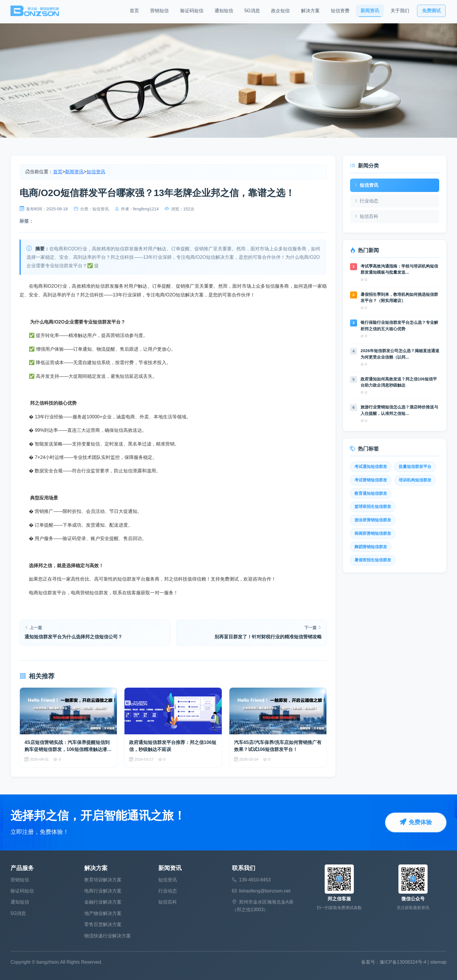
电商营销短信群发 (89, 593)
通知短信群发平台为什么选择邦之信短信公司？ (73, 637)
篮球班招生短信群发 (373, 507)
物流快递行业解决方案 (108, 936)
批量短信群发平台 (415, 467)
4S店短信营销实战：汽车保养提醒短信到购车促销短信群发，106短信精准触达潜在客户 (68, 746)
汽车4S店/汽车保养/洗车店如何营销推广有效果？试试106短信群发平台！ (278, 746)
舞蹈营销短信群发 (371, 547)
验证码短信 (192, 12)
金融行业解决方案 (103, 902)
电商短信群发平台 (48, 593)
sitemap (438, 962)
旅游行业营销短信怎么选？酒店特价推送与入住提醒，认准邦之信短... (399, 410)
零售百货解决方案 (103, 924)
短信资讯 (96, 172)
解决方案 (310, 12)
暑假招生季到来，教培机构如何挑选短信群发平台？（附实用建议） (399, 298)
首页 (134, 12)
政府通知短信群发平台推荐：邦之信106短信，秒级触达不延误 (173, 746)
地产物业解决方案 (103, 913)
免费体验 (416, 822)
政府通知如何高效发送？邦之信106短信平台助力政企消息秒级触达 (399, 382)
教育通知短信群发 (371, 494)
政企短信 (280, 12)
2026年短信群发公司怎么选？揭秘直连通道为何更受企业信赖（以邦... (400, 354)
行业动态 (366, 201)
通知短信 (224, 12)
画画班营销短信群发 (373, 533)
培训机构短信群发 (415, 480)
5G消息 (252, 12)
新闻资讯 (370, 12)
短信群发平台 (131, 579)
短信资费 (340, 12)
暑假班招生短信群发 (373, 560)
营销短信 (159, 12)
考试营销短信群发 (371, 480)
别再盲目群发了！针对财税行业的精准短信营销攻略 (268, 637)
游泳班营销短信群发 (373, 520)
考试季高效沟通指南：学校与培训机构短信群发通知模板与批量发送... (399, 269)
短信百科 (366, 216)
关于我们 (400, 12)
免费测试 (431, 12)
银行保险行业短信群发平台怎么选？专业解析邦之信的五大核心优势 (399, 326)
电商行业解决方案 (103, 891)
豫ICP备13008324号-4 (403, 962)
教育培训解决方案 (103, 880)
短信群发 (105, 286)
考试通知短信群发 (371, 467)
